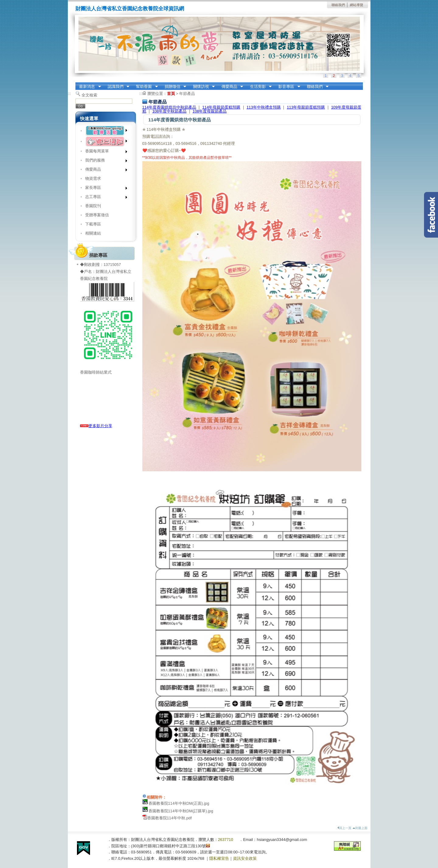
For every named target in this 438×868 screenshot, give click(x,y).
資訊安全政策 (245, 858)
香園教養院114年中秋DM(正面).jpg (179, 803)
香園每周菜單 (104, 152)
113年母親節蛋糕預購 (306, 107)
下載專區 (93, 224)
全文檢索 (89, 95)
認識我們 (116, 87)
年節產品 (187, 94)
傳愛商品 (230, 87)
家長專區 (104, 189)
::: (77, 84)
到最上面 (360, 828)
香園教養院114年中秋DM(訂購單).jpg (181, 811)
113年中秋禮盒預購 (263, 107)
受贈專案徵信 (97, 215)
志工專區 (104, 198)
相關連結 (93, 233)
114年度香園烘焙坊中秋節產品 (169, 107)
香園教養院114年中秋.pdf (170, 818)
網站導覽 (356, 5)
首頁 (171, 94)
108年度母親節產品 (210, 111)
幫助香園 (145, 87)
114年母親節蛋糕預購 (221, 107)
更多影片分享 (96, 426)
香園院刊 (93, 206)
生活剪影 (259, 87)
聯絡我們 (338, 5)
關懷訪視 (202, 87)
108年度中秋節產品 (169, 111)
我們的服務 (104, 161)
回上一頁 (344, 828)
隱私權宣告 (219, 858)
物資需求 (93, 178)
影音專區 (287, 87)
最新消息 (88, 87)
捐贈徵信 (173, 87)
